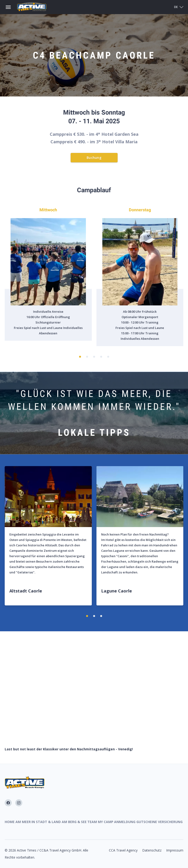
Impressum (175, 850)
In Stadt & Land (46, 822)
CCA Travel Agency (123, 850)
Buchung (94, 158)
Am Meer (23, 822)
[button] (80, 357)
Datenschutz (152, 850)
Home (10, 822)
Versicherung (170, 822)
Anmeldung (125, 822)
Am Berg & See (74, 822)
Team (92, 822)
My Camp (106, 822)
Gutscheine (147, 822)
